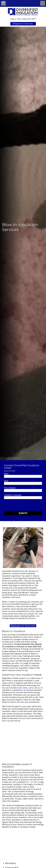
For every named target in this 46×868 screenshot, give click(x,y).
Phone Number (10, 488)
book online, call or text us (29, 688)
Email (7, 481)
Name (7, 474)
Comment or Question (13, 495)
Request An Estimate (23, 24)
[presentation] (19, 505)
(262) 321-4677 (29, 19)
